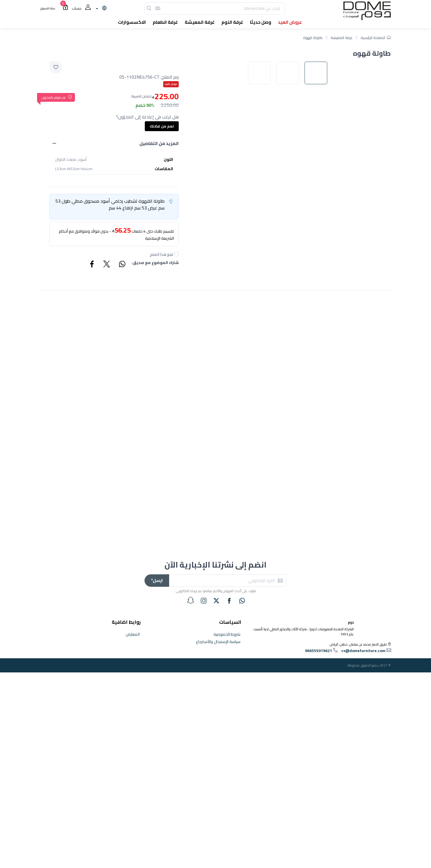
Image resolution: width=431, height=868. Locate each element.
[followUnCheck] (176, 254)
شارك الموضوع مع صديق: (155, 263)
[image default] (319, 266)
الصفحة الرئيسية (376, 38)
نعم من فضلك (162, 126)
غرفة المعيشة (342, 38)
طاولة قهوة (313, 38)
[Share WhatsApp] (122, 265)
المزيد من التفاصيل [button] (159, 143)
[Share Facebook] (92, 265)
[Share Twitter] (107, 265)
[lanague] (101, 8)
